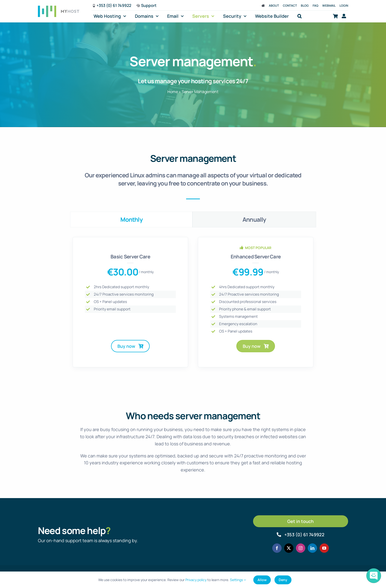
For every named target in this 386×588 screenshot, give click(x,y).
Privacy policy (196, 580)
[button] (299, 16)
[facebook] (277, 548)
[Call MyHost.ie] (301, 535)
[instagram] (301, 548)
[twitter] (289, 548)
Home (173, 92)
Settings (238, 580)
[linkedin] (312, 548)
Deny (283, 580)
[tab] (131, 219)
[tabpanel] (193, 305)
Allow (262, 580)
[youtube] (324, 548)
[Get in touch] (301, 521)
